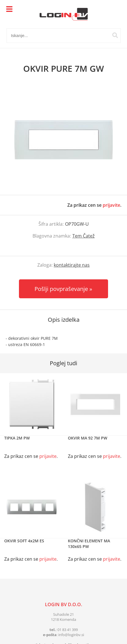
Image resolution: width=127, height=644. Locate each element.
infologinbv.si (71, 635)
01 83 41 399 (68, 630)
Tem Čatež (84, 236)
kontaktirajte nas (72, 265)
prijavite (111, 205)
